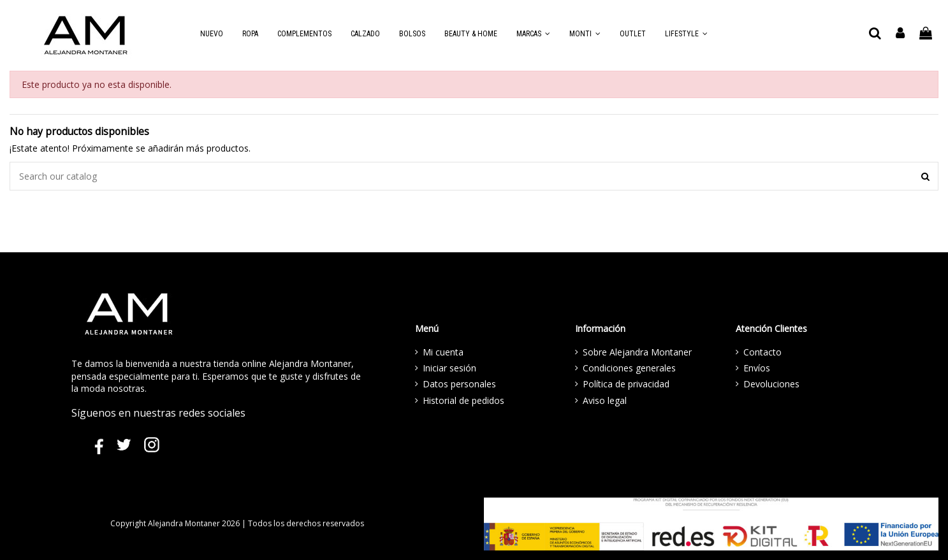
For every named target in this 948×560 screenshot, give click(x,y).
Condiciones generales (629, 368)
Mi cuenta (443, 352)
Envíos (757, 368)
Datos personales (459, 384)
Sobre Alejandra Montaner (637, 352)
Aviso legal (605, 400)
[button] (533, 34)
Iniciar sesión (449, 368)
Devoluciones (771, 384)
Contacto (762, 352)
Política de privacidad (626, 384)
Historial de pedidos (463, 400)
